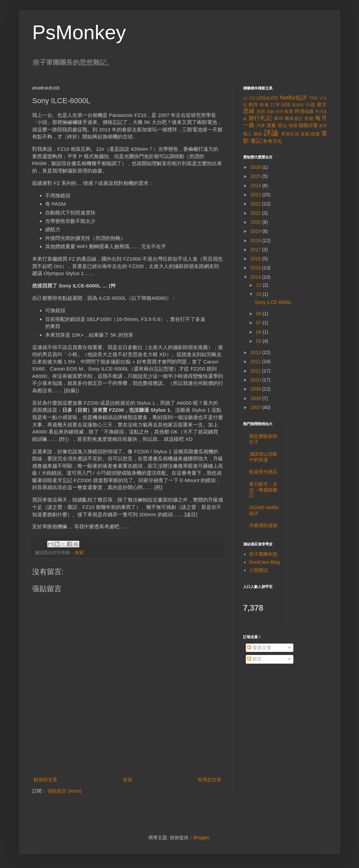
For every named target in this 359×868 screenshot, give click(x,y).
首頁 (128, 780)
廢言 (322, 105)
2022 (256, 204)
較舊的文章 (210, 780)
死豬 (309, 119)
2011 (256, 371)
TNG (314, 98)
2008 (256, 398)
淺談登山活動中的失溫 (263, 457)
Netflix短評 (293, 98)
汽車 (261, 126)
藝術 (258, 134)
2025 (256, 176)
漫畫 (271, 125)
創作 (254, 105)
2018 (256, 241)
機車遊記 (294, 119)
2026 (256, 167)
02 (259, 341)
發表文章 (259, 648)
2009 (256, 389)
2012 (256, 361)
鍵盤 (315, 134)
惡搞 (261, 112)
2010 (256, 380)
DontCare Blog (265, 562)
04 (259, 332)
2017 (256, 250)
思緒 (249, 111)
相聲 (293, 126)
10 (259, 294)
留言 (255, 659)
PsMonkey (79, 32)
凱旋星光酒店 (263, 472)
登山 (282, 125)
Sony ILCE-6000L (273, 302)
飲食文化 (273, 141)
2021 (256, 213)
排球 (279, 112)
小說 (310, 105)
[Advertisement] (128, 757)
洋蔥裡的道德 (263, 525)
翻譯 (323, 126)
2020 (256, 222)
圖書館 (298, 105)
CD (252, 98)
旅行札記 (260, 118)
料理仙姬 (304, 111)
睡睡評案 (308, 125)
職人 (248, 134)
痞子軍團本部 (263, 554)
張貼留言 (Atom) (65, 791)
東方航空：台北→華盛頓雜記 (263, 490)
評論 (271, 133)
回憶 (286, 105)
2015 (256, 268)
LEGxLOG (267, 98)
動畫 (265, 105)
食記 (256, 141)
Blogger (201, 838)
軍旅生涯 (290, 134)
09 (259, 314)
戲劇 (271, 112)
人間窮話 (259, 570)
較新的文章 (46, 780)
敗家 (79, 553)
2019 (256, 231)
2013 (256, 352)
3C (245, 98)
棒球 (279, 119)
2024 (256, 186)
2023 (256, 195)
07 (259, 323)
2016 (256, 259)
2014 (256, 277)
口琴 (275, 105)
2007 (256, 407)
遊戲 (305, 134)
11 (259, 285)
